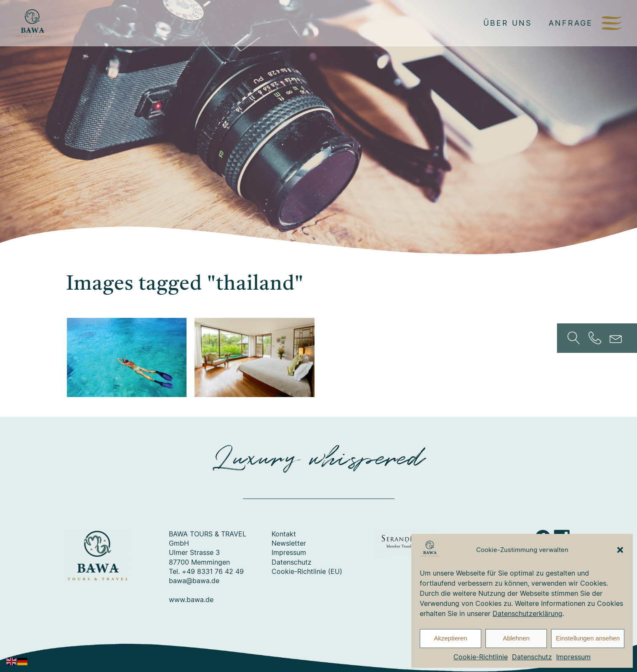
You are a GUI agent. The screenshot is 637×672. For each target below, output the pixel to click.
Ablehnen (516, 638)
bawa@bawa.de (194, 581)
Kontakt (284, 534)
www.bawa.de (191, 600)
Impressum (573, 657)
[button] (620, 550)
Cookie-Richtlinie (481, 657)
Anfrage (571, 23)
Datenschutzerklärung (528, 613)
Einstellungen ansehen (588, 638)
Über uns (508, 23)
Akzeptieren (450, 638)
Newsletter (289, 543)
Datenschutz (532, 657)
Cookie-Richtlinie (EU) (307, 571)
